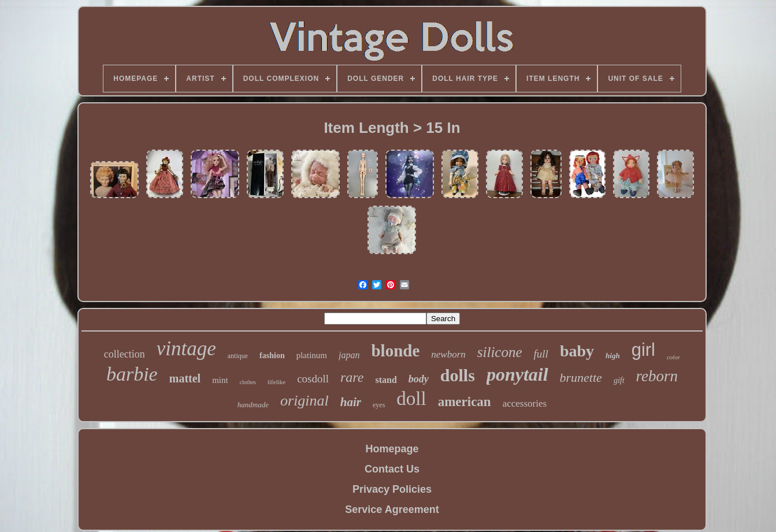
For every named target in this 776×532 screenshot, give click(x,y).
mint (220, 380)
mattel (185, 378)
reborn (657, 376)
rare (352, 377)
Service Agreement (392, 509)
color (673, 357)
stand (386, 380)
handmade (253, 405)
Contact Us (392, 469)
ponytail (517, 374)
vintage (186, 349)
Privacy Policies (392, 489)
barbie (132, 374)
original (305, 401)
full (541, 354)
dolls (458, 375)
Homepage (392, 449)
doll (411, 399)
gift (619, 380)
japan (349, 355)
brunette (581, 377)
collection (125, 354)
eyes (379, 405)
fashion (272, 356)
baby (577, 351)
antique (238, 356)
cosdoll (313, 379)
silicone (500, 352)
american (465, 402)
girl (643, 350)
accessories (525, 403)
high (613, 356)
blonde (395, 351)
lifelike (276, 382)
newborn (448, 354)
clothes (248, 382)
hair (351, 402)
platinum (312, 355)
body (419, 379)
